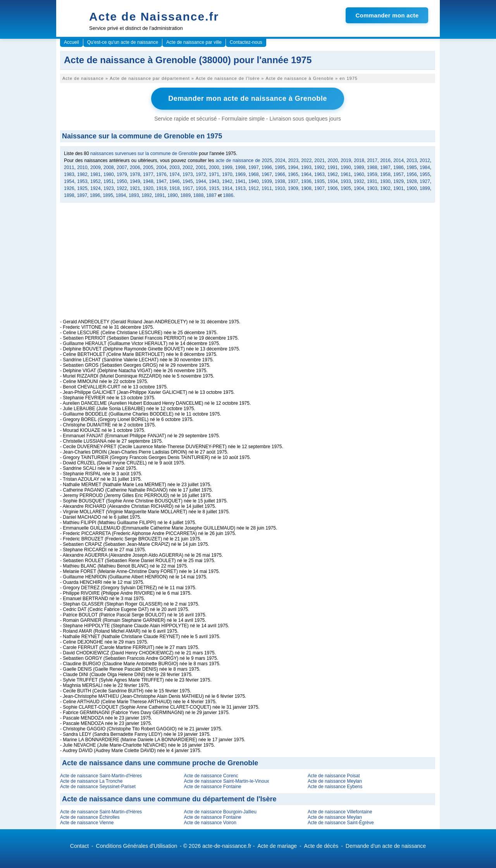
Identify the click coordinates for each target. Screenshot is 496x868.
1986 (399, 167)
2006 (135, 167)
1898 (69, 195)
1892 (147, 195)
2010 (82, 167)
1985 (412, 167)
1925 (82, 188)
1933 (346, 181)
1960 (359, 174)
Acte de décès (321, 846)
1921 (135, 188)
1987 (385, 167)
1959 (372, 174)
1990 (346, 167)
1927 (425, 181)
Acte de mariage (277, 846)
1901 (399, 188)
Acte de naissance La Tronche (91, 781)
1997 (254, 167)
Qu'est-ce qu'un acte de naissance (123, 42)
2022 (306, 160)
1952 (96, 181)
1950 (122, 181)
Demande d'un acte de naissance (386, 846)
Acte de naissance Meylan (335, 781)
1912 (254, 188)
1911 (267, 188)
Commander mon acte (387, 15)
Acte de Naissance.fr (154, 16)
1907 (319, 188)
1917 (188, 188)
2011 (69, 167)
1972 (201, 174)
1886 (228, 195)
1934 (333, 181)
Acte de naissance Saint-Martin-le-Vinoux (226, 781)
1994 (293, 167)
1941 (240, 181)
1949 (135, 181)
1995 (280, 167)
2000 (214, 167)
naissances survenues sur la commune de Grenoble (144, 154)
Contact (79, 846)
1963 (319, 174)
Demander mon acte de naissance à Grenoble (248, 98)
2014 (399, 160)
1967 (267, 174)
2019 (346, 160)
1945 (188, 181)
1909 (293, 188)
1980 (109, 174)
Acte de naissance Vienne (87, 823)
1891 (160, 195)
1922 (122, 188)
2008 (109, 167)
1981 (96, 174)
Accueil (71, 42)
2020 (333, 160)
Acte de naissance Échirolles (90, 817)
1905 (346, 188)
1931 (372, 181)
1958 (385, 174)
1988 (372, 167)
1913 (240, 188)
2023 (293, 160)
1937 (293, 181)
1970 (227, 174)
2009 (96, 167)
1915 (214, 188)
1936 (306, 181)
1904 (359, 188)
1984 (425, 167)
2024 (280, 160)
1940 (254, 181)
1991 (333, 167)
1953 (82, 181)
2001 (201, 167)
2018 (359, 160)
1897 (82, 195)
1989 (359, 167)
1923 (109, 188)
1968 (254, 174)
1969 (240, 174)
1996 (267, 167)
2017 (372, 160)
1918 (175, 188)
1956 (412, 174)
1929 (399, 181)
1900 (412, 188)
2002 (188, 167)
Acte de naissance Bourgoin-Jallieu (220, 812)
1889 (185, 195)
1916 (201, 188)
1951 (109, 181)
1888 (199, 195)
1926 (69, 188)
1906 (333, 188)
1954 (69, 181)
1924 (96, 188)
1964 (306, 174)
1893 (134, 195)
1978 (135, 174)
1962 (333, 174)
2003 (175, 167)
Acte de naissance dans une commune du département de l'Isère (169, 799)
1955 (425, 174)
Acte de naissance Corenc (211, 776)
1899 (425, 188)
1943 (214, 181)
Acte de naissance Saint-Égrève (341, 823)
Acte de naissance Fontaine (212, 787)
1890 (173, 195)
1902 (385, 188)
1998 (240, 167)
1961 (346, 174)
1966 (280, 174)
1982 (82, 174)
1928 (412, 181)
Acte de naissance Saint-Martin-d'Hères (101, 776)
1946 (175, 181)
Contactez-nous (246, 42)
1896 (95, 195)
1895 (108, 195)
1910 (280, 188)
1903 (372, 188)
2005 (148, 167)
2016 (385, 160)
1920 (148, 188)
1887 (211, 195)
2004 (161, 167)
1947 (161, 181)
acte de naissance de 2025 (244, 160)
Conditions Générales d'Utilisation (137, 846)
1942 (227, 181)
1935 (319, 181)
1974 (175, 174)
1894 (121, 195)
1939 (267, 181)
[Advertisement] (248, 265)
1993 (306, 167)
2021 (319, 160)
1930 (385, 181)
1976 (161, 174)
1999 (227, 167)
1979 (122, 174)
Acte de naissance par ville (194, 42)
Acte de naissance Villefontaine (340, 812)
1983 (69, 174)
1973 (188, 174)
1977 (148, 174)
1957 (399, 174)
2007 (122, 167)
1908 (306, 188)
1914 (227, 188)
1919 (161, 188)
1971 (214, 174)
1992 (319, 167)
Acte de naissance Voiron (210, 823)
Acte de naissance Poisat (334, 776)
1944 (201, 181)
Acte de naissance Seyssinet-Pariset (98, 787)
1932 (359, 181)
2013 (412, 160)
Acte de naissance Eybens (335, 787)
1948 (148, 181)
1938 (280, 181)
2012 (425, 160)
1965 (293, 174)
